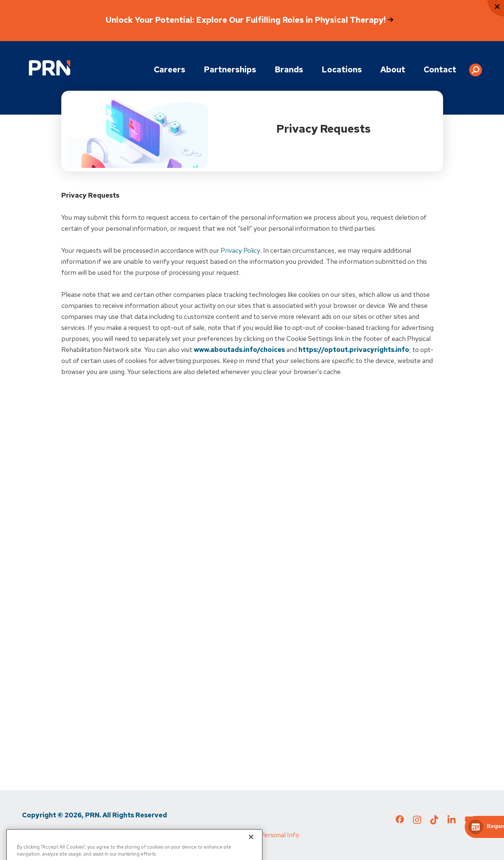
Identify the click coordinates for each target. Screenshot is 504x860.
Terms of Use (91, 835)
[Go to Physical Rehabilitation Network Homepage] (50, 68)
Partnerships (230, 70)
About (393, 70)
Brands (289, 70)
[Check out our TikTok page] (434, 822)
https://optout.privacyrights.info (354, 350)
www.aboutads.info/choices (239, 350)
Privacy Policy (240, 250)
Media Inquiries (142, 835)
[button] (476, 67)
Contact (440, 70)
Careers (170, 70)
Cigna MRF (189, 835)
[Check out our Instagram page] (417, 822)
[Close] (251, 851)
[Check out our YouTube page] (469, 820)
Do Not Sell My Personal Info (257, 835)
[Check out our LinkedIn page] (452, 822)
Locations (342, 70)
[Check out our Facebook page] (400, 821)
